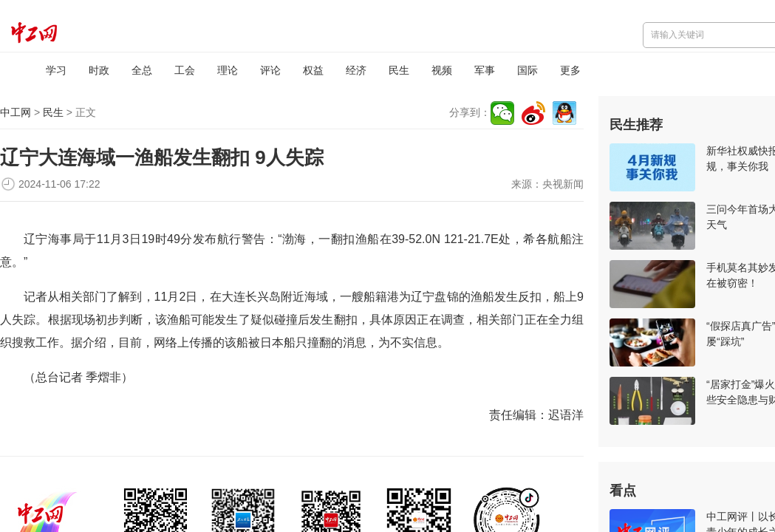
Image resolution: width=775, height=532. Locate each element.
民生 (399, 70)
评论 (270, 70)
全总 (142, 70)
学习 (56, 70)
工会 (185, 70)
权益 (313, 70)
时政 (99, 70)
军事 (485, 70)
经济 (356, 70)
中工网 (16, 112)
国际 (528, 70)
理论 (228, 70)
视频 (442, 70)
